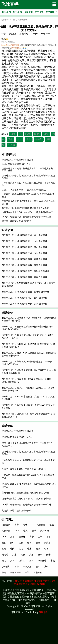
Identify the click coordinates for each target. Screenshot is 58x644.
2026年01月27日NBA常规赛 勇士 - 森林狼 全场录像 (26, 292)
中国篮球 (42, 561)
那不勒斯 (6, 567)
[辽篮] (13, 134)
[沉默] (28, 134)
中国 (4, 573)
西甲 (12, 543)
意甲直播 (32, 584)
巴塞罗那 (38, 573)
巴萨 (17, 567)
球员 (25, 531)
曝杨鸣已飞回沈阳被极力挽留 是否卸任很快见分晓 (25, 493)
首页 (15, 20)
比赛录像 (6, 531)
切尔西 (22, 561)
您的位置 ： (7, 20)
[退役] (28, 139)
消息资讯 (6, 525)
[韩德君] (39, 139)
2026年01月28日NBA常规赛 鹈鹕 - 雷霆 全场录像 (24, 277)
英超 (31, 555)
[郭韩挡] (12, 145)
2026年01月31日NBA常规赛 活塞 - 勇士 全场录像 (24, 235)
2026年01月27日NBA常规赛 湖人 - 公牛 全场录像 (24, 298)
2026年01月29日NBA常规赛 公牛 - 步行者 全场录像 (26, 271)
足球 (25, 525)
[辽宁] (46, 134)
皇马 (31, 561)
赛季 (32, 537)
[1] (21, 134)
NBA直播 (20, 581)
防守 (40, 555)
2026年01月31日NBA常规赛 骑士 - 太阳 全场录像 (24, 241)
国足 (4, 561)
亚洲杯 (22, 537)
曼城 (38, 549)
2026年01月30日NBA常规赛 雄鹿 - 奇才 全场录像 (24, 259)
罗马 (12, 561)
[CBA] (37, 134)
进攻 (29, 543)
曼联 (4, 543)
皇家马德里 (15, 573)
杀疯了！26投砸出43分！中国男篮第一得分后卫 (24, 469)
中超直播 (47, 581)
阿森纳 (47, 543)
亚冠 (4, 549)
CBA (4, 537)
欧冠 (52, 525)
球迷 (29, 549)
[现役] (11, 139)
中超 (53, 561)
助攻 (23, 555)
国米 (48, 555)
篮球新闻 (23, 20)
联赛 (21, 543)
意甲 (12, 537)
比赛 (17, 525)
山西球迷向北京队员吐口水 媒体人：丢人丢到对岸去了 (27, 499)
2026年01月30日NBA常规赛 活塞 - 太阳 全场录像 (24, 253)
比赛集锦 (41, 525)
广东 (14, 555)
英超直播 (29, 581)
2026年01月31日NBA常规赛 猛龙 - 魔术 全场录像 (24, 247)
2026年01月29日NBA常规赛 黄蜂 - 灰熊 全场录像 (24, 265)
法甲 (46, 567)
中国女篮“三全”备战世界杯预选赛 (17, 431)
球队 (12, 549)
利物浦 (5, 555)
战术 (38, 567)
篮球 (34, 531)
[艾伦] (20, 139)
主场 (40, 537)
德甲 (49, 537)
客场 (46, 549)
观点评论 (44, 531)
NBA (17, 531)
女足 (21, 549)
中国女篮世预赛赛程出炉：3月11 (17, 437)
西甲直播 (41, 584)
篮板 (38, 543)
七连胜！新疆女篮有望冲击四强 (17, 511)
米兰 (27, 573)
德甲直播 (23, 584)
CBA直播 (38, 581)
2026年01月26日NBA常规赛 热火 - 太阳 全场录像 (24, 304)
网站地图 (43, 612)
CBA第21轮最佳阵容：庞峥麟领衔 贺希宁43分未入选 (26, 505)
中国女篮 (27, 567)
